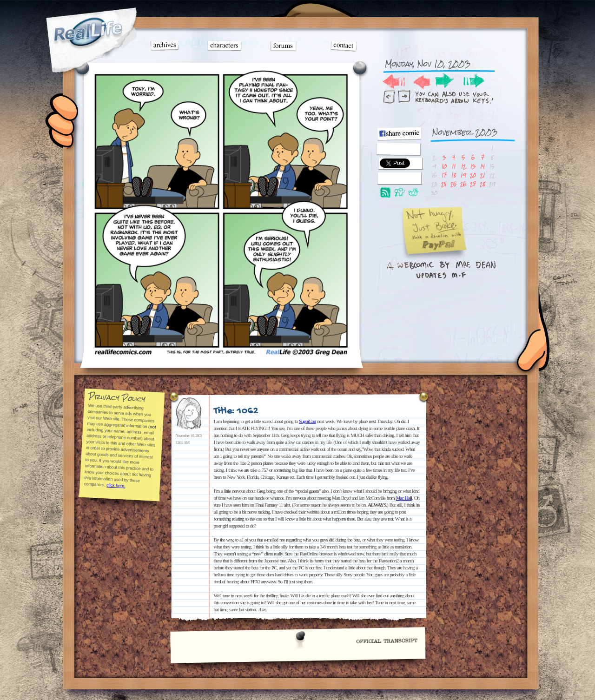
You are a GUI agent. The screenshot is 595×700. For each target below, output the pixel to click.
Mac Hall (404, 498)
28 (483, 184)
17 (444, 175)
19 (463, 175)
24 (444, 184)
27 (473, 184)
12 (463, 166)
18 (454, 175)
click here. (116, 485)
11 (454, 166)
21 (483, 175)
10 (444, 166)
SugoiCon (307, 421)
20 (473, 175)
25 (453, 184)
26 (463, 184)
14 (483, 166)
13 (473, 166)
